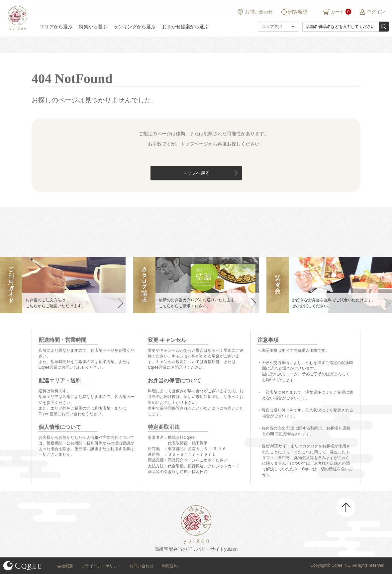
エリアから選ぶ (56, 27)
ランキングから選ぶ (135, 27)
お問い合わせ (259, 12)
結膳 (17, 18)
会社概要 (65, 566)
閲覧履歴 (298, 12)
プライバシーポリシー (101, 566)
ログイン (376, 12)
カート (338, 12)
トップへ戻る (196, 173)
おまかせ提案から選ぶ (185, 27)
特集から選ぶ (93, 27)
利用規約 (170, 566)
